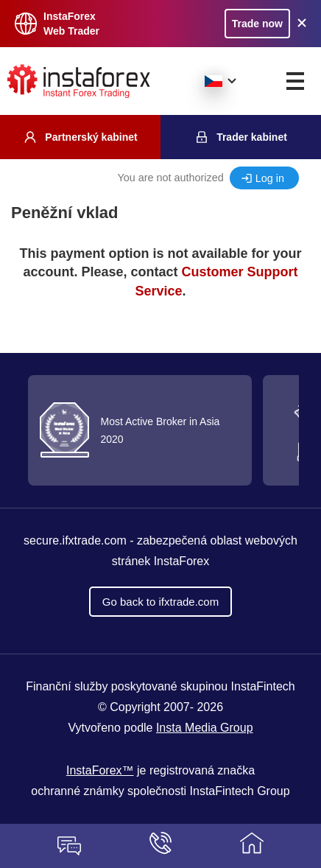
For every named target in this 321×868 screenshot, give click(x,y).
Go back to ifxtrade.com (160, 602)
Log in (270, 178)
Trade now (257, 24)
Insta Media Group (205, 728)
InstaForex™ (100, 770)
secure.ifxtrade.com (77, 540)
